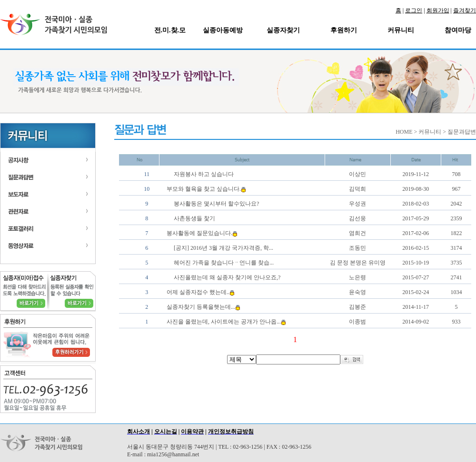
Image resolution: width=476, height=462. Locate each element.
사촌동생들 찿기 (194, 218)
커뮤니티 (401, 30)
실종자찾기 (283, 30)
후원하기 (344, 30)
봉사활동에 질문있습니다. (199, 233)
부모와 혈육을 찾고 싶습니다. (204, 189)
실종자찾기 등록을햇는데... (201, 307)
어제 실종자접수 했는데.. (198, 292)
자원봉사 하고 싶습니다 (204, 174)
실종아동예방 (223, 30)
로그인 (414, 10)
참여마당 (458, 30)
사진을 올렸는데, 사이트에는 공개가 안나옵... (224, 322)
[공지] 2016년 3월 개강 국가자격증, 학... (223, 248)
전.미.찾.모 (170, 30)
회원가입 (438, 10)
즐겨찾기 (465, 10)
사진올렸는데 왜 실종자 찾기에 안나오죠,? (227, 277)
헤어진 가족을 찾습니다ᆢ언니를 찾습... (224, 263)
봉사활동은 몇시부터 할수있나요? (216, 204)
